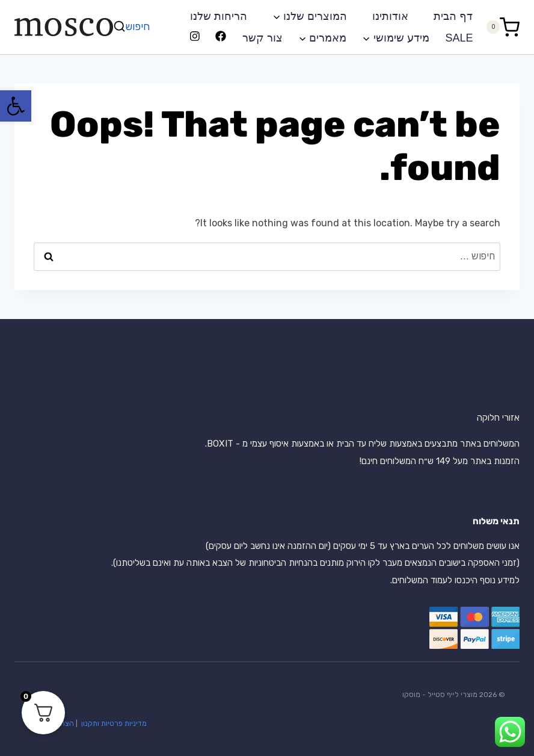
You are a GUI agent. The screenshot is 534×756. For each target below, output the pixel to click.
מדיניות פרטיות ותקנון (113, 723)
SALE (459, 38)
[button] (16, 106)
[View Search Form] (133, 27)
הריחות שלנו (219, 16)
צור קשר (262, 38)
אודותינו (390, 16)
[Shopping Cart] (503, 27)
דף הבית (453, 16)
